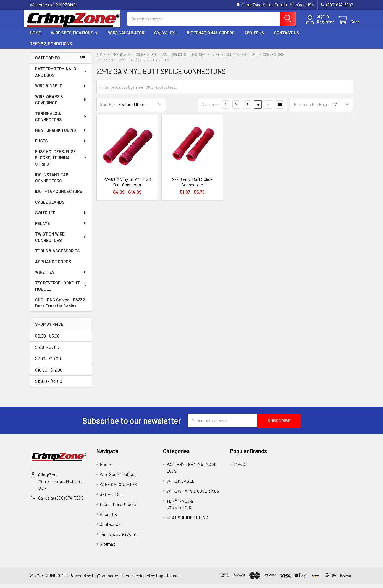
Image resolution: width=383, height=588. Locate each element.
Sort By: (108, 109)
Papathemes (168, 580)
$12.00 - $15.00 (49, 386)
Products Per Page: (312, 109)
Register (319, 24)
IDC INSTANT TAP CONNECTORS (52, 182)
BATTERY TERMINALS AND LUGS (61, 76)
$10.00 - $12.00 (49, 374)
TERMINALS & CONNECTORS (61, 121)
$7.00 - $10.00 (48, 363)
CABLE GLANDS (50, 207)
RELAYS (61, 228)
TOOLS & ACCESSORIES (57, 255)
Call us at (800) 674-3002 (61, 502)
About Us (254, 37)
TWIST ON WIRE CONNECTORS (61, 241)
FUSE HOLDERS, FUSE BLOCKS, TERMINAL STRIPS (61, 162)
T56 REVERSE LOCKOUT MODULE (61, 290)
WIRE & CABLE (61, 90)
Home (35, 37)
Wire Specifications (74, 37)
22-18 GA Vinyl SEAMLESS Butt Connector (127, 186)
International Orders (211, 37)
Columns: (210, 109)
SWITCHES (61, 217)
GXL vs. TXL (166, 37)
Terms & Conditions (51, 48)
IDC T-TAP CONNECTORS (59, 196)
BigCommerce (105, 580)
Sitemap (108, 548)
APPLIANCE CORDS (53, 266)
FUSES (61, 145)
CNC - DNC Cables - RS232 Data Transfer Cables (60, 307)
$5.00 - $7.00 (47, 352)
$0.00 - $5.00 (47, 340)
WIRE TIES (61, 276)
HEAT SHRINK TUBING (61, 135)
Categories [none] (47, 62)
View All (240, 469)
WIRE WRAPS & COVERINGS (61, 104)
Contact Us (286, 37)
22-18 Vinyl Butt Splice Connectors (192, 186)
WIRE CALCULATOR (126, 37)
